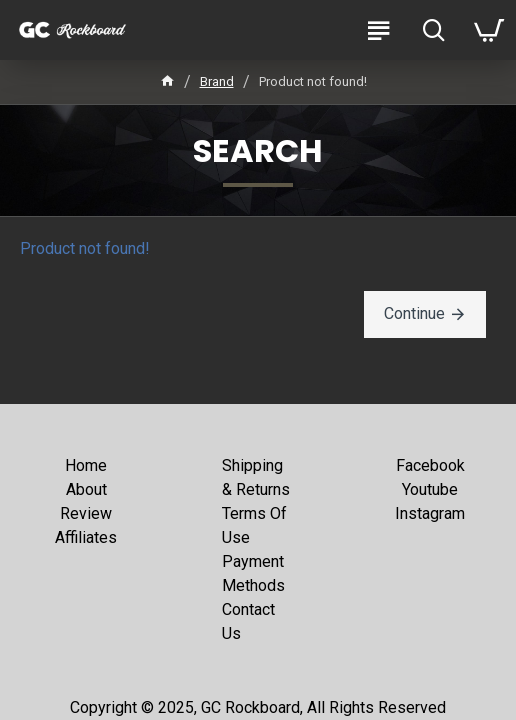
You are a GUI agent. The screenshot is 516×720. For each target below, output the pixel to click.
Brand (217, 81)
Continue (414, 313)
